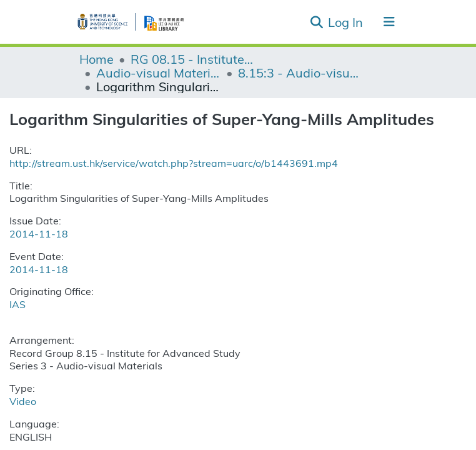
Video (23, 401)
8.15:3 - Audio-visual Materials (300, 72)
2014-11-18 (39, 233)
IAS (17, 304)
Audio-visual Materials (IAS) (159, 72)
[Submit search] (316, 22)
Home (97, 59)
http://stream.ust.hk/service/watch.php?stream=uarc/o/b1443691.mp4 (174, 163)
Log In (346, 22)
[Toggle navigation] (389, 22)
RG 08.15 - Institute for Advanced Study (193, 59)
